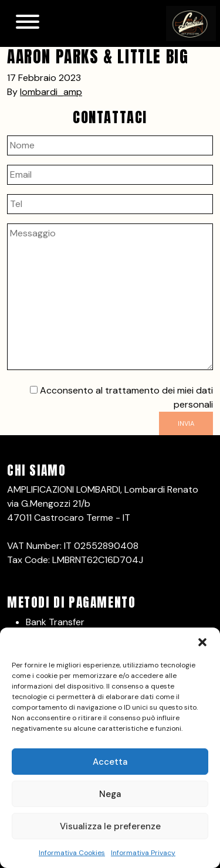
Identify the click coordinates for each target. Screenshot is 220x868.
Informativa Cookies (72, 853)
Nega (110, 794)
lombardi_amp (51, 92)
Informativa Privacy (143, 853)
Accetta (110, 762)
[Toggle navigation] (28, 23)
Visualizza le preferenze (110, 826)
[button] (202, 642)
